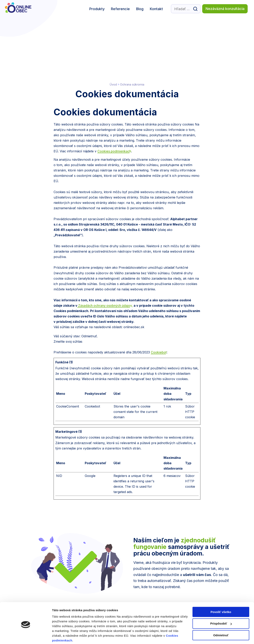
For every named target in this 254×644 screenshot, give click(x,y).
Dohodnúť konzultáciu (191, 563)
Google (90, 418)
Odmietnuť (221, 620)
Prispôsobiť (221, 608)
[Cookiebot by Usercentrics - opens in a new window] (26, 636)
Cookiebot (159, 294)
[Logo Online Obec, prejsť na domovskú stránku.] (20, 9)
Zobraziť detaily (63, 636)
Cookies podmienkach (114, 93)
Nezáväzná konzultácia (225, 9)
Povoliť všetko (221, 597)
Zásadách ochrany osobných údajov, (105, 247)
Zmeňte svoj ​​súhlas (68, 283)
